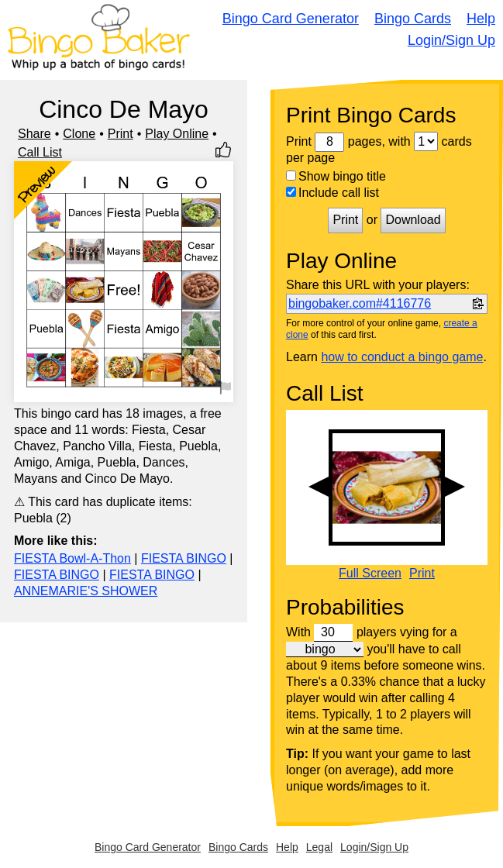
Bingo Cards (413, 19)
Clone (79, 134)
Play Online (177, 134)
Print (121, 134)
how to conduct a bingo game (402, 357)
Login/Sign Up (451, 40)
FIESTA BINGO (184, 558)
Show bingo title (336, 176)
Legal (319, 847)
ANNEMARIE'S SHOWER (86, 591)
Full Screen (370, 573)
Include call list (332, 193)
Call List (40, 152)
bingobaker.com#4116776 (360, 303)
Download (413, 220)
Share (34, 134)
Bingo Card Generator (291, 19)
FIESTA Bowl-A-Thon (72, 558)
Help (481, 19)
